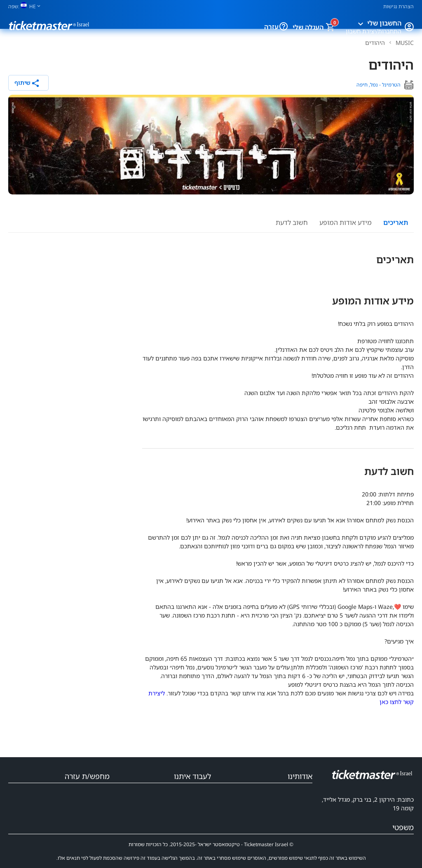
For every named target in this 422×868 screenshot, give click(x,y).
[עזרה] (285, 27)
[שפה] (28, 6)
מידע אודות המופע (346, 222)
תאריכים (396, 222)
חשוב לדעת (292, 222)
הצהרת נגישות (399, 6)
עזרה (271, 27)
